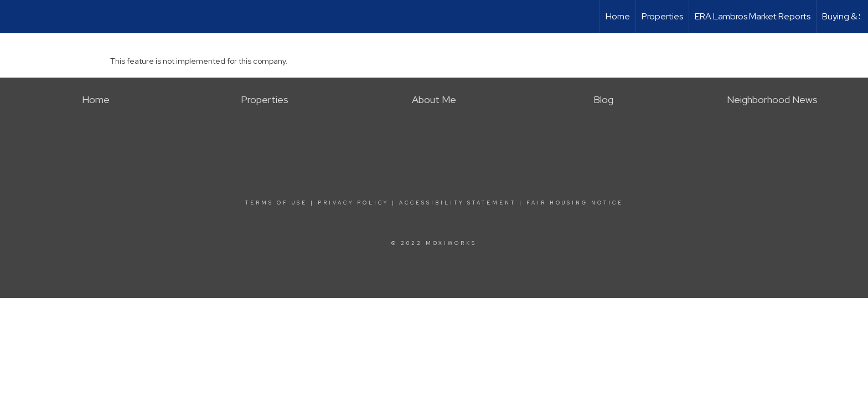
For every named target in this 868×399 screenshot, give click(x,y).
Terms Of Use (276, 203)
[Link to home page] (14, 17)
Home (618, 16)
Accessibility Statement (458, 203)
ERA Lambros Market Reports (753, 16)
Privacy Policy (353, 203)
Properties (662, 16)
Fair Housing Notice (575, 203)
